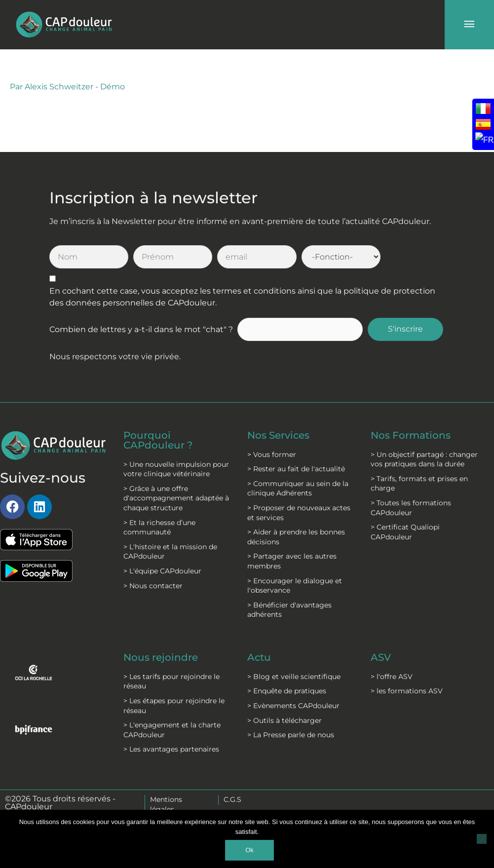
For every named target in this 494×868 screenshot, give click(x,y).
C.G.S (232, 799)
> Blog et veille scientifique (294, 677)
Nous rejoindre (161, 657)
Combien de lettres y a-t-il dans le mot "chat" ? (141, 329)
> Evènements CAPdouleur (293, 706)
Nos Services (278, 435)
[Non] (482, 839)
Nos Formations (411, 435)
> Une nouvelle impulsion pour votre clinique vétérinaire (176, 469)
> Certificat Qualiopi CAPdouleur (405, 532)
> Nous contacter (153, 586)
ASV (381, 657)
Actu (259, 657)
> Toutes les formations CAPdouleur (411, 508)
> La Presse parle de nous (291, 735)
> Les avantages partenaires (171, 749)
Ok (249, 850)
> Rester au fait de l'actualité (296, 469)
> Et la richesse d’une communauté (159, 528)
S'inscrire (405, 329)
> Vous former (272, 454)
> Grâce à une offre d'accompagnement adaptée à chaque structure (176, 498)
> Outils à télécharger (285, 720)
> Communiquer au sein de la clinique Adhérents (298, 489)
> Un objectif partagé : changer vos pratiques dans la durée (424, 459)
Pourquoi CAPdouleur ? (158, 440)
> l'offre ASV (392, 677)
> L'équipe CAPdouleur (162, 571)
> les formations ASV (407, 691)
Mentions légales (166, 804)
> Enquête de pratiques (287, 691)
